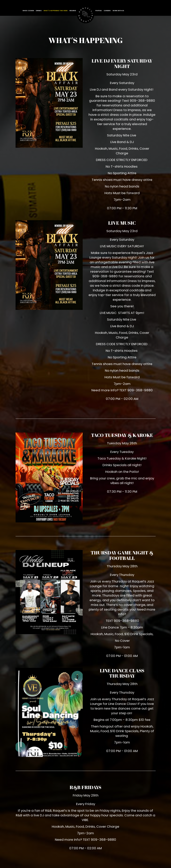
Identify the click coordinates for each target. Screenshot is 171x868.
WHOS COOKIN (28, 11)
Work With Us (118, 11)
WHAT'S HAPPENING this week (56, 11)
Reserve (73, 11)
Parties (99, 11)
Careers (107, 11)
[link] (86, 15)
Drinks (39, 11)
